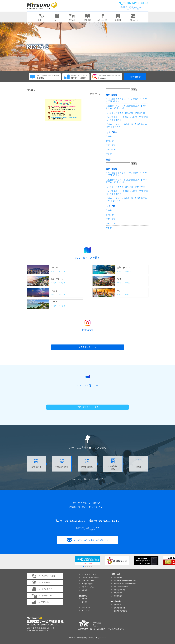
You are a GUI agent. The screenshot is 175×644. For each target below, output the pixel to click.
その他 (109, 136)
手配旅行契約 (118, 593)
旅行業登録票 (118, 577)
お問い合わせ (135, 77)
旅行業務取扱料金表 (120, 611)
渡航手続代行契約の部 (121, 587)
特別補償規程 (118, 596)
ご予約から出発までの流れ (90, 578)
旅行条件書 (117, 605)
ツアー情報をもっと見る (88, 407)
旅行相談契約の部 (119, 590)
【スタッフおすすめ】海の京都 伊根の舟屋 (125, 113)
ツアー (55, 271)
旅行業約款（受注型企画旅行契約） (125, 584)
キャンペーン (112, 150)
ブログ (109, 154)
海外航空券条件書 (119, 608)
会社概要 (85, 599)
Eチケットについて (88, 581)
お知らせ (110, 141)
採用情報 (85, 602)
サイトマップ (86, 611)
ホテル (63, 271)
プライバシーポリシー (89, 587)
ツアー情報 (111, 145)
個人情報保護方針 (87, 584)
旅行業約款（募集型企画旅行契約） (125, 580)
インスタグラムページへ (88, 347)
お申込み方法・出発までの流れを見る (88, 479)
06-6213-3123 (75, 521)
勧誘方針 (85, 590)
